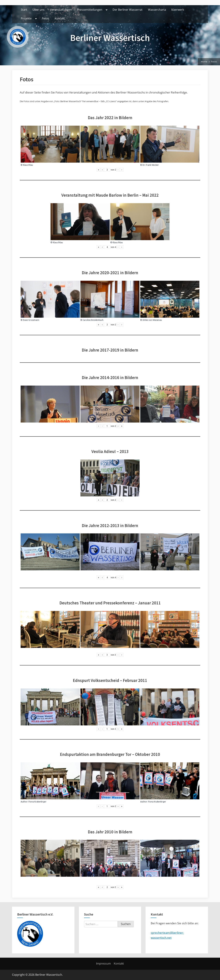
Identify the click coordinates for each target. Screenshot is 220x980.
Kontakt (60, 18)
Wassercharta (157, 10)
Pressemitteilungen (90, 10)
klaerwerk (178, 10)
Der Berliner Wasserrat (128, 10)
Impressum (103, 963)
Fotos (46, 18)
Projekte (26, 18)
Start (24, 10)
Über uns (38, 10)
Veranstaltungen (61, 10)
